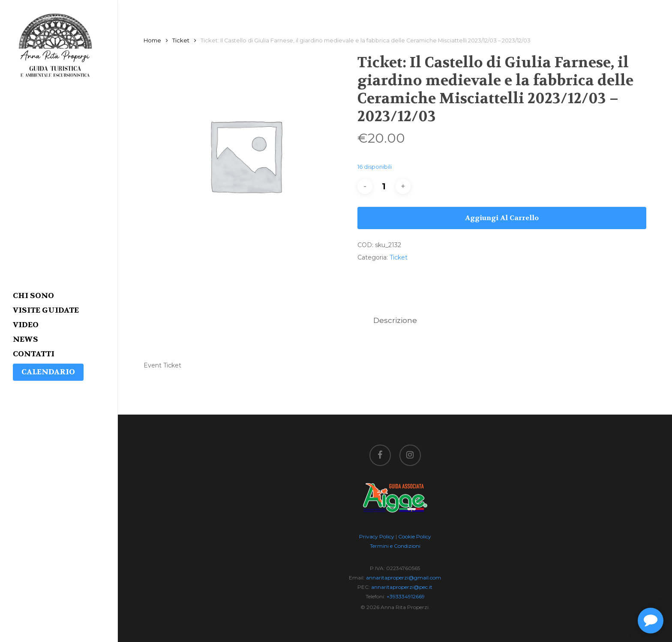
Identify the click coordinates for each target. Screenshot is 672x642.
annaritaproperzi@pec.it (402, 587)
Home (152, 40)
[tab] (395, 321)
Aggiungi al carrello (502, 218)
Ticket (181, 40)
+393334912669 (406, 596)
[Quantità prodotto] (384, 187)
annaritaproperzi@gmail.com (403, 578)
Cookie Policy (415, 536)
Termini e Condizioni (395, 546)
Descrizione (395, 320)
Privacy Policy (377, 536)
